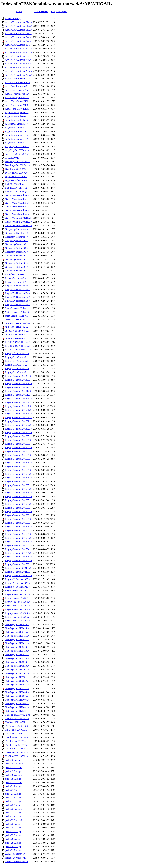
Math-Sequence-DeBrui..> (17, 308)
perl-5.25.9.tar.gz (13, 824)
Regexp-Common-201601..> (18, 399)
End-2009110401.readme (17, 188)
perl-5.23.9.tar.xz (13, 816)
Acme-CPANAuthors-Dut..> (18, 34)
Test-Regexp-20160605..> (17, 692)
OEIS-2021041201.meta (16, 320)
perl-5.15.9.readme (14, 764)
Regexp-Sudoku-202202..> (18, 591)
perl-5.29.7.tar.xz (13, 850)
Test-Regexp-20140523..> (17, 658)
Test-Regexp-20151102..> (17, 670)
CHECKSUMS (12, 158)
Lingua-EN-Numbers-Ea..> (18, 286)
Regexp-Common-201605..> (18, 432)
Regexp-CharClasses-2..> (17, 353)
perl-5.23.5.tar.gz (13, 801)
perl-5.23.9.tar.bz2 (14, 809)
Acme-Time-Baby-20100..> (18, 101)
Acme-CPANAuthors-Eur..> (18, 56)
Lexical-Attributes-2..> (16, 274)
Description (61, 12)
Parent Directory (13, 18)
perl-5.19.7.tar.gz (13, 779)
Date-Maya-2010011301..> (18, 161)
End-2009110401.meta (16, 184)
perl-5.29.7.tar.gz (13, 847)
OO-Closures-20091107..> (17, 331)
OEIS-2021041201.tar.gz (17, 327)
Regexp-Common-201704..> (18, 545)
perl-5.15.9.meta (13, 760)
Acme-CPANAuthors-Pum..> (19, 67)
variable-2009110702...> (16, 854)
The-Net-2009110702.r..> (17, 719)
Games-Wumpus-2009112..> (18, 218)
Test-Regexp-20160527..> (17, 681)
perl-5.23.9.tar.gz (13, 813)
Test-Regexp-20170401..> (17, 703)
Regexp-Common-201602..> (18, 421)
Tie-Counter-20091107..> (17, 726)
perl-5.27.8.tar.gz (13, 831)
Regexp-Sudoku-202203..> (18, 602)
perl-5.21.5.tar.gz (13, 794)
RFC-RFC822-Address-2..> (18, 342)
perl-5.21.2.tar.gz (13, 786)
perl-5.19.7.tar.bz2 (14, 775)
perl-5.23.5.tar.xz (13, 805)
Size (53, 12)
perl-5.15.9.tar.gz (13, 771)
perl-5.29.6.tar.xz (13, 843)
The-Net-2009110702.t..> (17, 722)
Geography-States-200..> (17, 241)
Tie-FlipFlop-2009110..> (17, 737)
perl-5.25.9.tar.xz (13, 828)
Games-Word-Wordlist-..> (17, 195)
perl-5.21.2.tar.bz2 (14, 783)
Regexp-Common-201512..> (18, 387)
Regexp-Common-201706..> (18, 557)
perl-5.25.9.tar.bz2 (14, 820)
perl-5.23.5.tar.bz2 (14, 798)
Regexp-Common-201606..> (18, 512)
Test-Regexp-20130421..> (17, 636)
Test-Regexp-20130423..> (17, 647)
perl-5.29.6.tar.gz (13, 839)
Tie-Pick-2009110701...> (17, 749)
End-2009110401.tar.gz (16, 192)
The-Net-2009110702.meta (18, 715)
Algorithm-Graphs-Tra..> (17, 113)
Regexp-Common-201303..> (18, 376)
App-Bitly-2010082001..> (17, 146)
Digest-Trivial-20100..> (16, 173)
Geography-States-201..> (17, 252)
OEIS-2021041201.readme (17, 323)
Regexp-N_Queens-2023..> (18, 579)
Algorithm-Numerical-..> (17, 124)
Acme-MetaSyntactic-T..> (17, 90)
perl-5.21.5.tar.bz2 (14, 790)
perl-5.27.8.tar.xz (13, 835)
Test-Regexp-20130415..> (17, 624)
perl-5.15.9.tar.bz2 (14, 767)
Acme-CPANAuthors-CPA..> (19, 22)
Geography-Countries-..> (17, 229)
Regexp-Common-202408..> (18, 568)
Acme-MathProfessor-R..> (17, 79)
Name (19, 12)
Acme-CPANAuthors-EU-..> (18, 45)
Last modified (41, 12)
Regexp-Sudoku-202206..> (18, 613)
